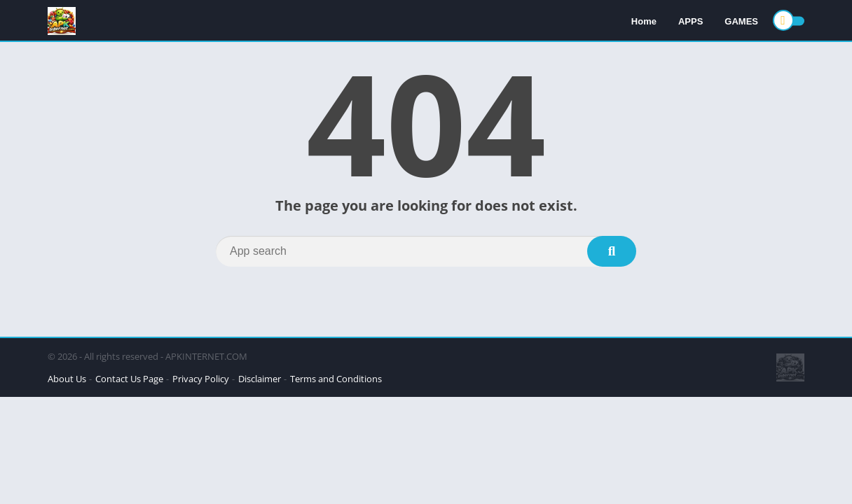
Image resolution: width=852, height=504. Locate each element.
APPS (690, 21)
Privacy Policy (201, 379)
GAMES (741, 21)
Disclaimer (260, 379)
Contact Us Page (129, 379)
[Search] (426, 251)
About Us (67, 379)
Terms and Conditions (336, 379)
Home (644, 21)
